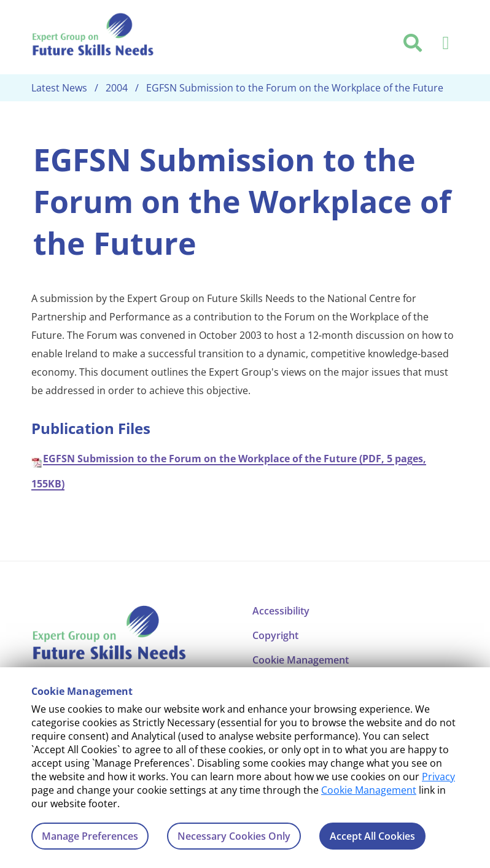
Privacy (438, 777)
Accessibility (281, 611)
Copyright (275, 635)
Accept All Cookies (372, 836)
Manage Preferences (90, 836)
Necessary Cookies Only (234, 836)
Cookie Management (369, 790)
